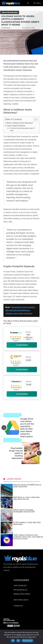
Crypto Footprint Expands (16, 126)
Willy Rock (7, 28)
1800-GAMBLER (20, 585)
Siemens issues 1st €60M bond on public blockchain (21, 490)
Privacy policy (27, 641)
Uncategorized (10, 12)
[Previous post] (4, 428)
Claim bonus (22, 345)
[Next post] (39, 453)
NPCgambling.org (20, 590)
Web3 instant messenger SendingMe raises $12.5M (18, 515)
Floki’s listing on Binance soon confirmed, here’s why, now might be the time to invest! (22, 540)
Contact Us (18, 606)
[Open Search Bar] (28, 3)
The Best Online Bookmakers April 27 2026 (22, 129)
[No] (40, 637)
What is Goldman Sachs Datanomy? (20, 123)
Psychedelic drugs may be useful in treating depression (16, 453)
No (18, 641)
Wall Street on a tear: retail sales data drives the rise (20, 502)
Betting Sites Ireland (22, 594)
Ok (13, 641)
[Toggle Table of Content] (35, 120)
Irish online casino (21, 600)
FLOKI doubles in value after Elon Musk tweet (21, 528)
